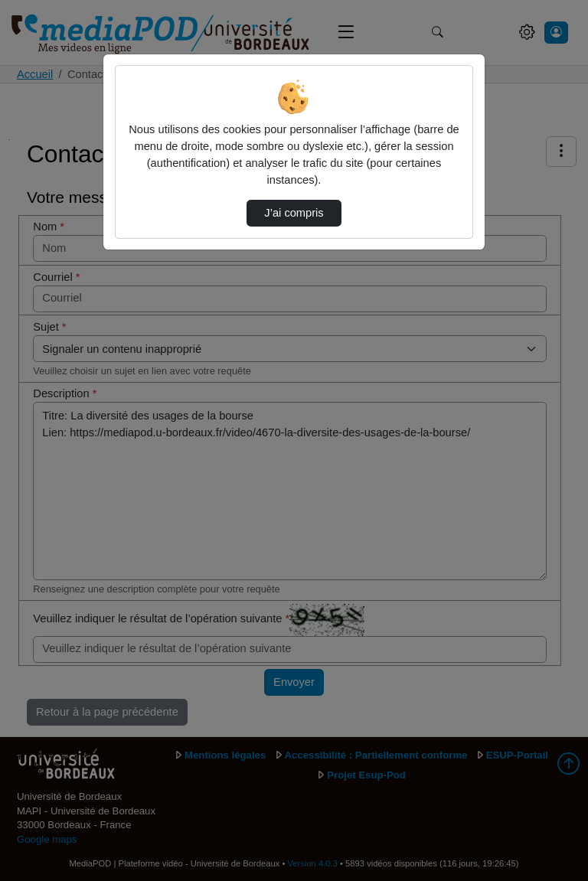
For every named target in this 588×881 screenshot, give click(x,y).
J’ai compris (294, 213)
